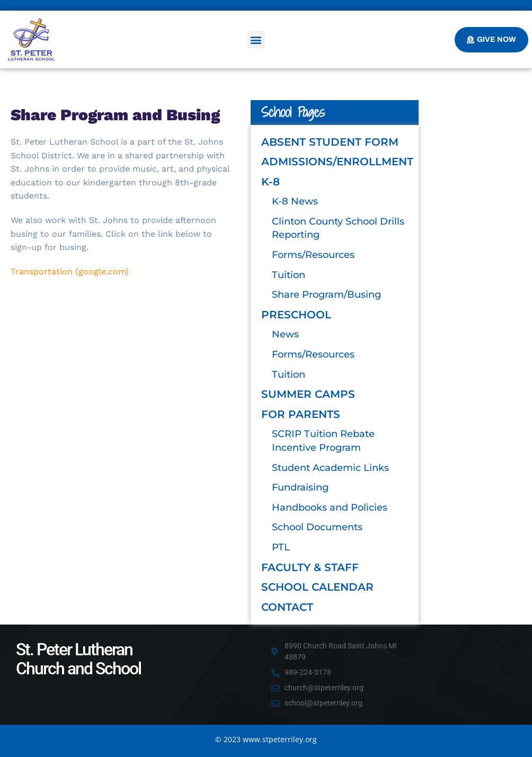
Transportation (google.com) (70, 271)
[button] (256, 39)
